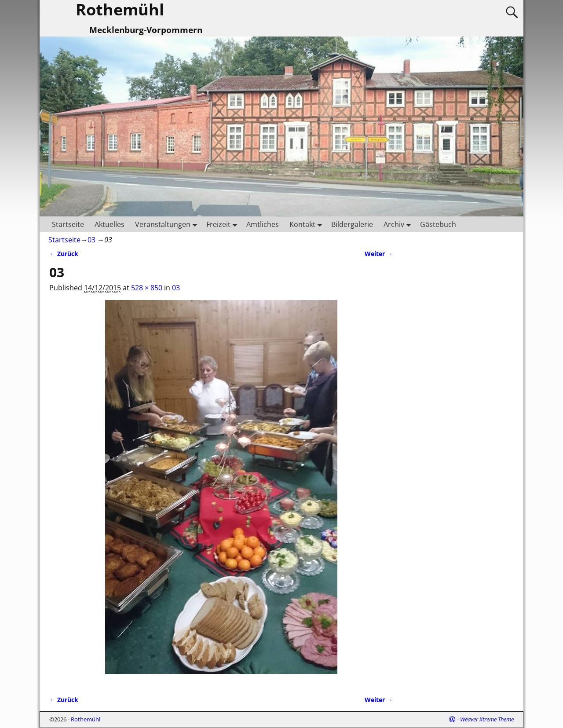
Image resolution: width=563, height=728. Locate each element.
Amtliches (263, 224)
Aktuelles (110, 224)
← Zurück (64, 254)
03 (91, 240)
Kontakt (308, 224)
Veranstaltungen (168, 224)
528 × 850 (147, 288)
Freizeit (224, 224)
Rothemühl (86, 719)
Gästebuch (438, 224)
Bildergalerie (352, 224)
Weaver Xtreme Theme (487, 719)
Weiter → (379, 254)
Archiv (399, 224)
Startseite (68, 224)
